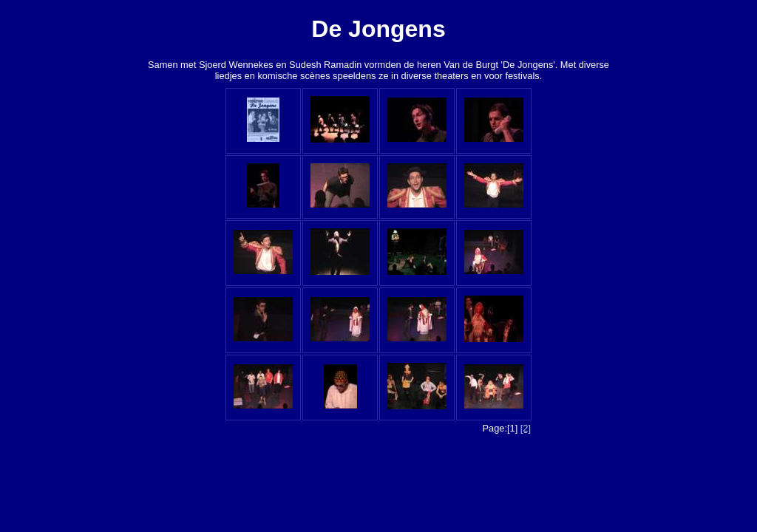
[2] (526, 428)
